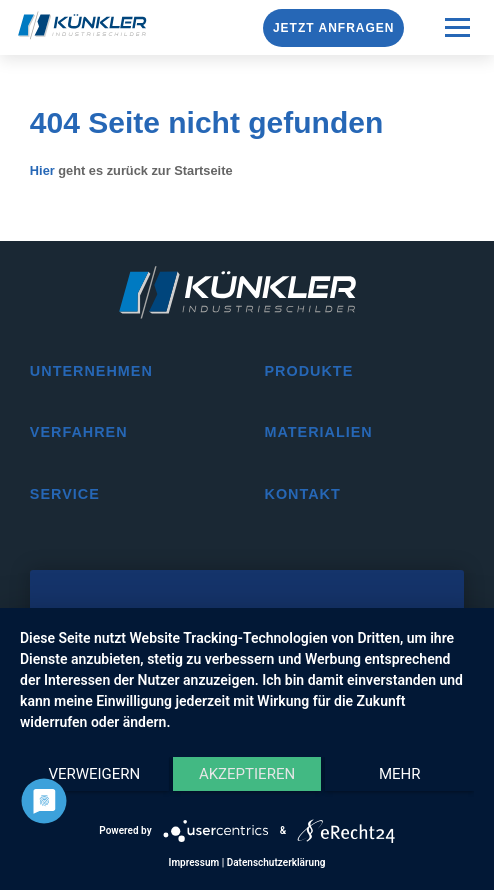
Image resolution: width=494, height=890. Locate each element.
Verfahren (79, 432)
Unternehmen (91, 371)
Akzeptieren (247, 774)
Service (65, 494)
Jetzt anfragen (334, 28)
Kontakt (302, 494)
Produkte (308, 371)
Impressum (194, 862)
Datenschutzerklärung (276, 862)
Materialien (318, 432)
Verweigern (94, 774)
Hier (42, 170)
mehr (400, 774)
